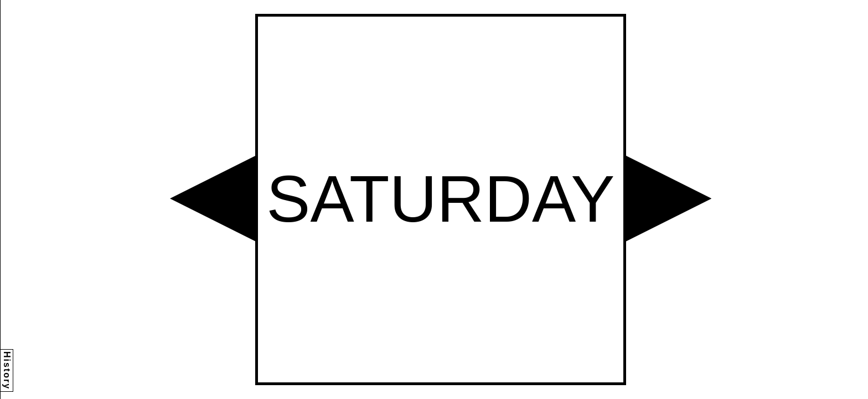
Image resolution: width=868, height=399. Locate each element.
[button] (213, 198)
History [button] (7, 370)
